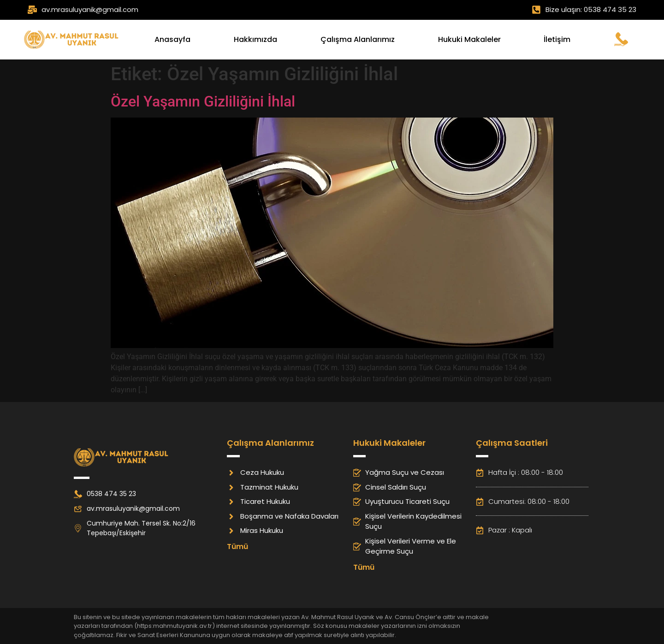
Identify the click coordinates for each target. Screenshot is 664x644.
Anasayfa (172, 39)
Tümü (237, 547)
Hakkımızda (255, 39)
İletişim (557, 39)
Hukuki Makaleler (469, 39)
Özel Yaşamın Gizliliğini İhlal (203, 101)
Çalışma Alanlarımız (358, 39)
